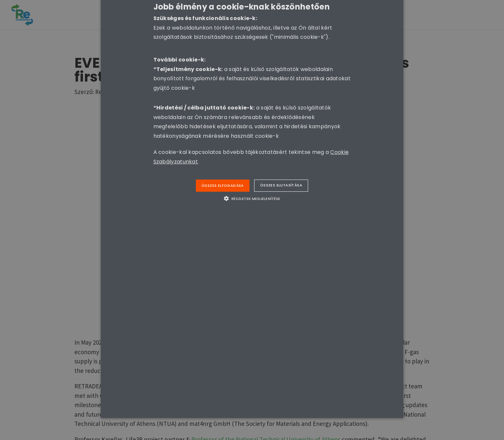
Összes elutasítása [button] (281, 185)
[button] (252, 198)
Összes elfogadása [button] (223, 185)
